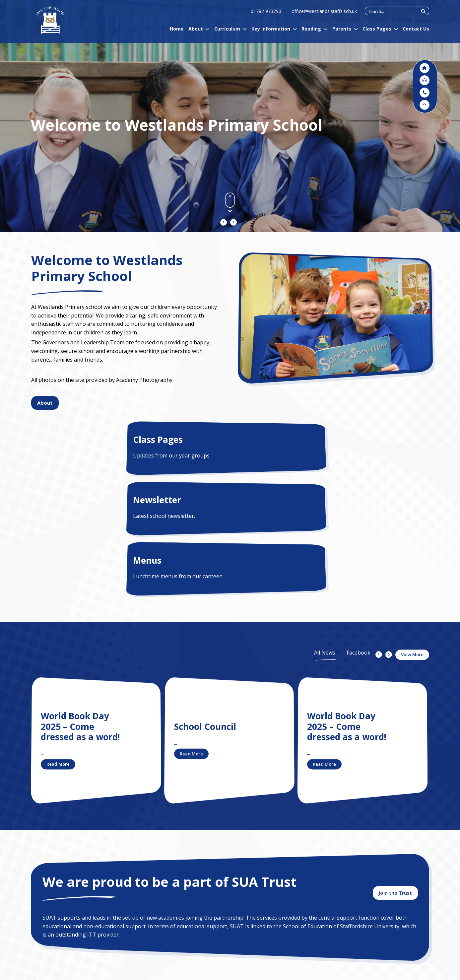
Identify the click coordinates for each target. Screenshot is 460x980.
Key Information (271, 33)
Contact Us (416, 33)
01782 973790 (266, 16)
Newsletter (197, 440)
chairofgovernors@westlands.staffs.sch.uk (306, 948)
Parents (342, 33)
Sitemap (110, 972)
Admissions (108, 903)
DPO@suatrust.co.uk (206, 923)
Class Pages (377, 33)
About (196, 33)
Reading (311, 33)
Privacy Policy (78, 972)
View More (412, 534)
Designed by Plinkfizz (409, 973)
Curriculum (227, 33)
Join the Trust (395, 778)
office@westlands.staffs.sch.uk (324, 16)
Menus (315, 440)
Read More (58, 643)
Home (177, 33)
